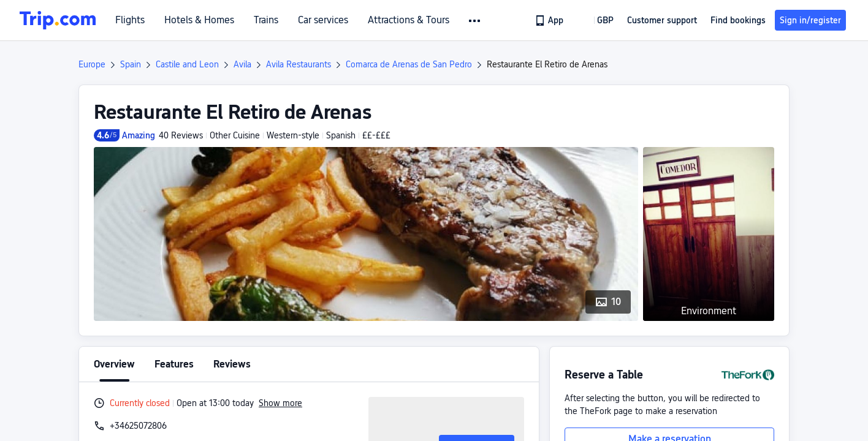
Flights (130, 20)
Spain (131, 64)
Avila (242, 64)
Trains (266, 20)
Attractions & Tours (409, 20)
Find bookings (738, 20)
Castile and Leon (187, 64)
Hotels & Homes (199, 20)
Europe (92, 64)
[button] (475, 21)
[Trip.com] (58, 20)
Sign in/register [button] (810, 20)
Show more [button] (280, 403)
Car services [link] (323, 20)
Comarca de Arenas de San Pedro (409, 64)
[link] (550, 20)
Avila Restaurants (299, 64)
